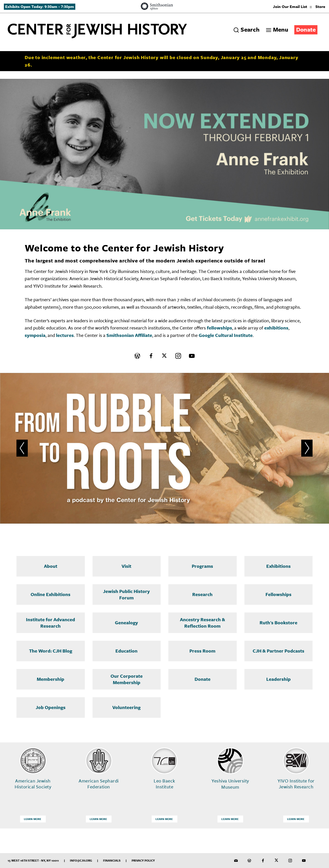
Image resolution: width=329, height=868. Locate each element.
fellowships (220, 328)
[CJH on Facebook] (151, 356)
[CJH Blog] (137, 356)
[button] (22, 448)
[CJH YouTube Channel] (192, 356)
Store (320, 6)
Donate (306, 29)
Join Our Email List (290, 6)
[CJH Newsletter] (236, 861)
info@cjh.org (81, 860)
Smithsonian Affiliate (129, 335)
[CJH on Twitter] (164, 356)
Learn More (33, 819)
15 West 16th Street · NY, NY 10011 (33, 860)
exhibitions (276, 328)
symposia (35, 335)
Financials (112, 860)
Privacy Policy (143, 860)
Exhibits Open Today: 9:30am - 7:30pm (40, 6)
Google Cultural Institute (226, 335)
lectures (65, 335)
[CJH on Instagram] (178, 356)
